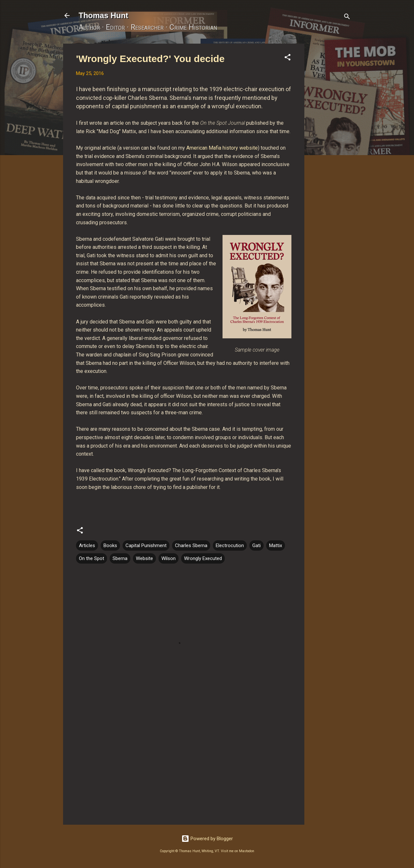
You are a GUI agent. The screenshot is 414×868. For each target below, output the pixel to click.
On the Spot (92, 558)
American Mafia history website (222, 148)
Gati (256, 545)
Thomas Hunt (103, 15)
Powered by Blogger (207, 839)
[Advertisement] (330, 141)
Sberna (120, 558)
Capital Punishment (146, 545)
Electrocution (230, 545)
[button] (288, 58)
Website (144, 558)
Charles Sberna (191, 545)
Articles (87, 545)
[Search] (347, 18)
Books (110, 545)
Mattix (276, 545)
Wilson (169, 558)
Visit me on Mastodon (238, 851)
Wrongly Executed (203, 558)
